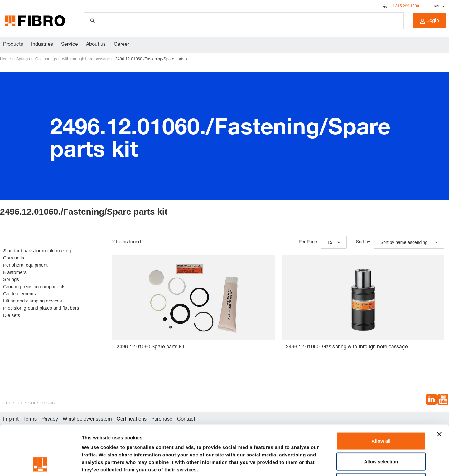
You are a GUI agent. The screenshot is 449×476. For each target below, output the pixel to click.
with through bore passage (86, 59)
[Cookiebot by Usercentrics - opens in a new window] (40, 464)
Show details (327, 464)
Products (13, 45)
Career (121, 45)
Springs (23, 59)
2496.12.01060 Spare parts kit (150, 347)
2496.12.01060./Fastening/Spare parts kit (152, 59)
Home (5, 59)
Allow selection (381, 415)
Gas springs (46, 59)
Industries (42, 45)
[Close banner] (439, 388)
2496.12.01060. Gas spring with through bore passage (347, 347)
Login (430, 21)
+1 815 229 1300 (405, 6)
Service (70, 45)
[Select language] (439, 6)
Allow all (381, 394)
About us (96, 45)
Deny (381, 435)
